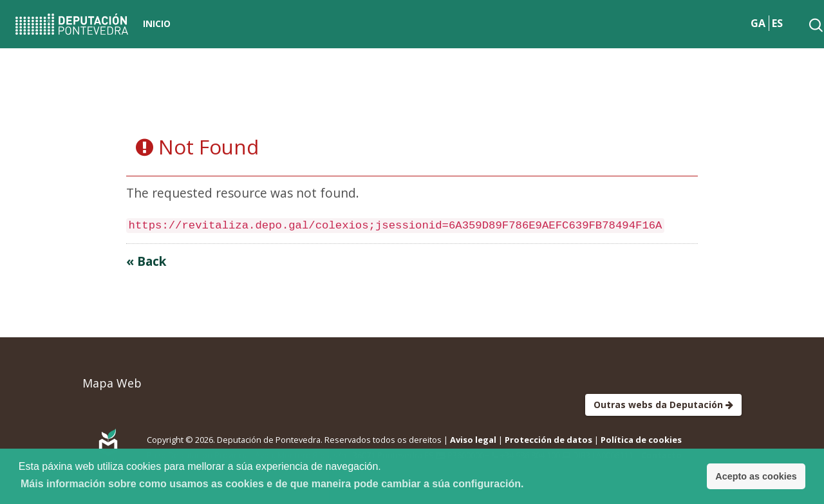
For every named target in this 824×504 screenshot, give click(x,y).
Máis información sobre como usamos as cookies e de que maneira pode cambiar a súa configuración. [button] (272, 484)
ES (777, 23)
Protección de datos (548, 440)
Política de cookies (641, 440)
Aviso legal (473, 440)
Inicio (157, 23)
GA (758, 23)
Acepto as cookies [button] (756, 476)
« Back (146, 261)
